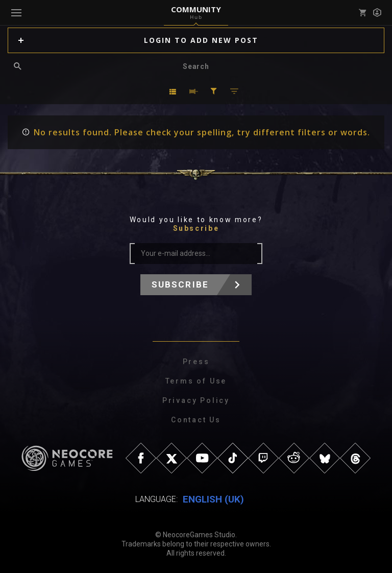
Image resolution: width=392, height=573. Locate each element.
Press (196, 362)
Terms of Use (196, 381)
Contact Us (196, 420)
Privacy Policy (196, 400)
